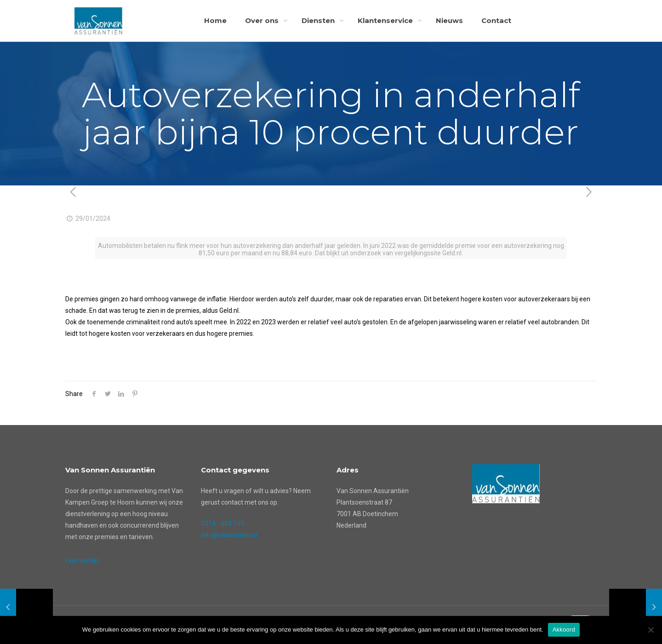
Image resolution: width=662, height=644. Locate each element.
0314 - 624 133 (223, 523)
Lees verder (82, 560)
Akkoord (564, 630)
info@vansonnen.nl (229, 535)
